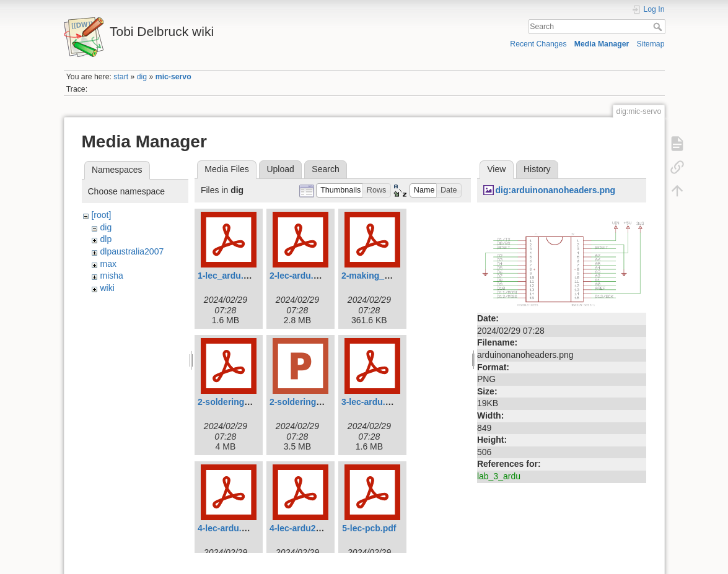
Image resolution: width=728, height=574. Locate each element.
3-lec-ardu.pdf (370, 402)
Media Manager (602, 44)
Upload (280, 169)
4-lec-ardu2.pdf (300, 528)
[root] (101, 215)
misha (111, 276)
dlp (106, 239)
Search (659, 27)
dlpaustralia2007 (132, 251)
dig (142, 77)
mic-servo (173, 77)
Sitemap (651, 44)
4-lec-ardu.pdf (226, 528)
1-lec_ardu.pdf (227, 276)
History (537, 169)
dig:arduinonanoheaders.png (555, 190)
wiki (107, 288)
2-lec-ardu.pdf (298, 276)
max (108, 264)
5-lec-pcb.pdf (369, 528)
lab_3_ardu (499, 476)
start (121, 77)
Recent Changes (538, 44)
